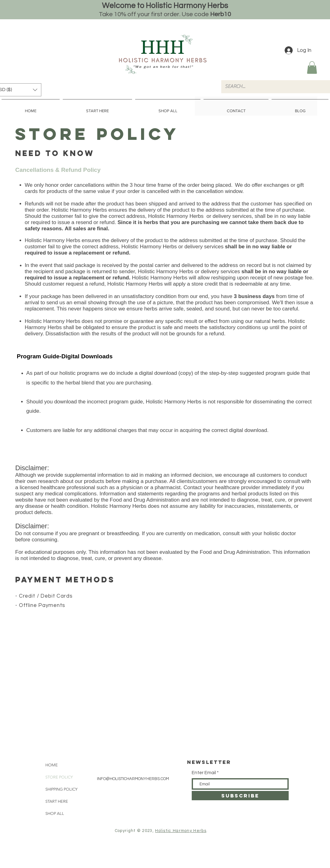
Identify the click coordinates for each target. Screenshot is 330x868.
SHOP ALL (55, 813)
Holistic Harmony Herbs (181, 831)
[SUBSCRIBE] (240, 796)
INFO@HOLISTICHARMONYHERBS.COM (133, 779)
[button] (312, 68)
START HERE (57, 801)
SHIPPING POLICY (61, 789)
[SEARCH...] (273, 87)
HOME (52, 765)
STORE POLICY (59, 777)
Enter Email (204, 773)
